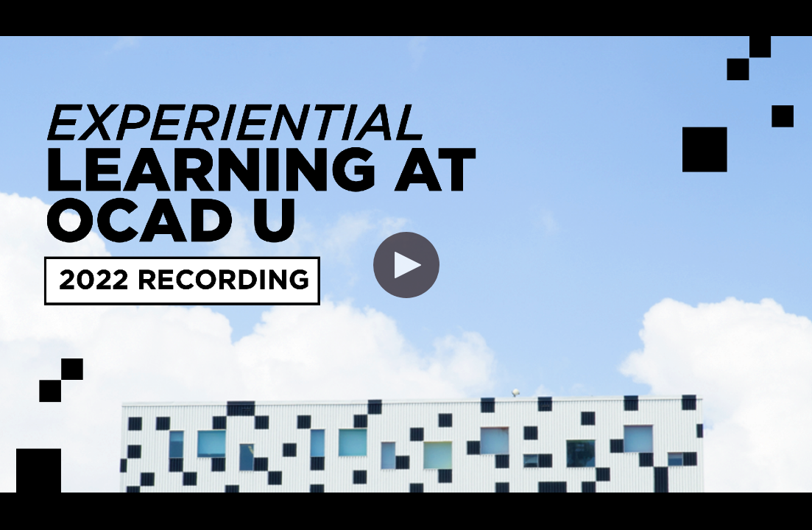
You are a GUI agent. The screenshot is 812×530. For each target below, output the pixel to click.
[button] (406, 265)
